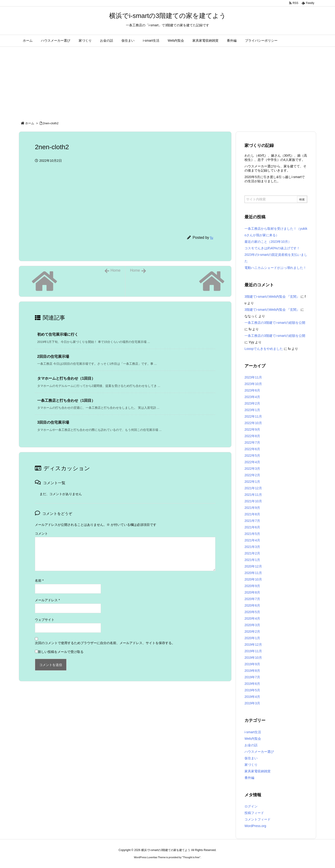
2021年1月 (252, 560)
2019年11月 (253, 651)
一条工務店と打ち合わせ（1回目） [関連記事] (66, 400)
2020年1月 (252, 638)
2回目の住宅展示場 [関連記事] (53, 356)
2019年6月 (252, 684)
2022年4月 (252, 462)
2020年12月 (253, 566)
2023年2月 (252, 403)
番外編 (249, 778)
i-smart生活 (253, 732)
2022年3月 (252, 469)
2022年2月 (252, 475)
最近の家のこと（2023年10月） (268, 242)
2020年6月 (252, 605)
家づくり (251, 765)
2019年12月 (253, 645)
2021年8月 (252, 514)
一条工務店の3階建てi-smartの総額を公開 (275, 323)
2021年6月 (252, 527)
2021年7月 (252, 521)
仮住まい (251, 758)
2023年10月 (253, 384)
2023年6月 (252, 390)
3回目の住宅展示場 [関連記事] (53, 422)
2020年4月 (252, 618)
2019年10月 (253, 658)
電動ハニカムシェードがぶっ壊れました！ (275, 268)
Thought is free (191, 857)
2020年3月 (252, 625)
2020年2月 (252, 632)
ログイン (251, 806)
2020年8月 (252, 592)
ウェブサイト (45, 620)
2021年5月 (252, 534)
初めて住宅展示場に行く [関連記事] (58, 334)
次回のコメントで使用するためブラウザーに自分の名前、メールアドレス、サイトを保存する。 (105, 643)
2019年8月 (252, 671)
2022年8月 (252, 436)
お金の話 (251, 745)
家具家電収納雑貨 (258, 771)
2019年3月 (252, 703)
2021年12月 (253, 488)
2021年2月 (252, 553)
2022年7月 (252, 442)
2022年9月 (252, 429)
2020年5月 (252, 612)
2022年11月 (253, 416)
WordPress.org (255, 826)
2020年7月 (252, 599)
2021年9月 (252, 508)
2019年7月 (252, 677)
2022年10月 (253, 423)
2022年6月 (252, 449)
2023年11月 (253, 377)
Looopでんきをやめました (264, 349)
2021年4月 (252, 540)
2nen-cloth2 (51, 123)
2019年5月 (252, 690)
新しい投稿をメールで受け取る (61, 652)
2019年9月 (252, 664)
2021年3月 (252, 547)
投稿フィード (254, 813)
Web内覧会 (253, 739)
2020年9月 (252, 586)
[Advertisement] (167, 82)
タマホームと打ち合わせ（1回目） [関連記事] (66, 378)
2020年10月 (253, 579)
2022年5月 (252, 456)
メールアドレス (47, 600)
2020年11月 (253, 573)
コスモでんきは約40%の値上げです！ (272, 248)
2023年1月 (252, 410)
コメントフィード (258, 819)
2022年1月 (252, 482)
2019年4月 (252, 697)
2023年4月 (252, 397)
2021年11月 (253, 495)
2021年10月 (253, 501)
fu (212, 238)
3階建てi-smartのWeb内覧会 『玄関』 (272, 297)
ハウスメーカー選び (259, 752)
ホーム (30, 123)
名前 (39, 581)
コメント (41, 534)
